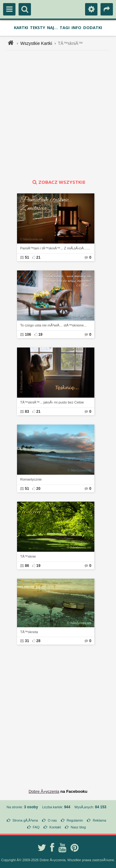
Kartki (21, 28)
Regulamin (75, 820)
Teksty (38, 28)
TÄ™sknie (28, 556)
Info (76, 28)
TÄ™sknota (29, 632)
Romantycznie (31, 479)
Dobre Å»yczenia (44, 791)
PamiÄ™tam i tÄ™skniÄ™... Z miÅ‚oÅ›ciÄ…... (55, 248)
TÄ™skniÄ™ (70, 43)
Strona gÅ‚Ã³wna (25, 820)
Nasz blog (78, 827)
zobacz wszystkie (58, 182)
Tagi (65, 28)
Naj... (52, 28)
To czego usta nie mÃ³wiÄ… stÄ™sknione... (53, 325)
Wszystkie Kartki (36, 43)
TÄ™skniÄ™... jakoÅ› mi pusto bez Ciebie (52, 402)
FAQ (36, 827)
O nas (52, 820)
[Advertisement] (58, 115)
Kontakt (55, 827)
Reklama (99, 820)
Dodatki (93, 28)
